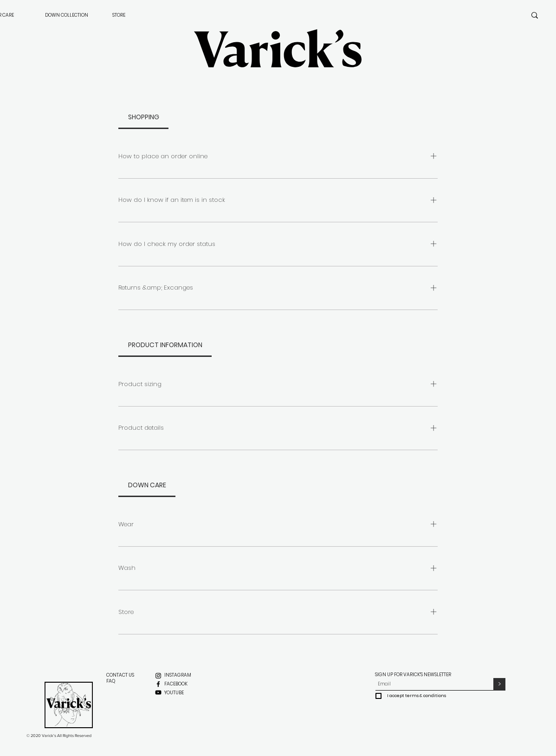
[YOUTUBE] (174, 693)
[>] (499, 684)
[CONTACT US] (121, 675)
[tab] (143, 117)
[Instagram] (158, 676)
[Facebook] (158, 684)
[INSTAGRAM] (178, 675)
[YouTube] (158, 692)
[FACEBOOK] (176, 684)
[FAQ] (111, 681)
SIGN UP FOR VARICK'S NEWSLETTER (414, 675)
